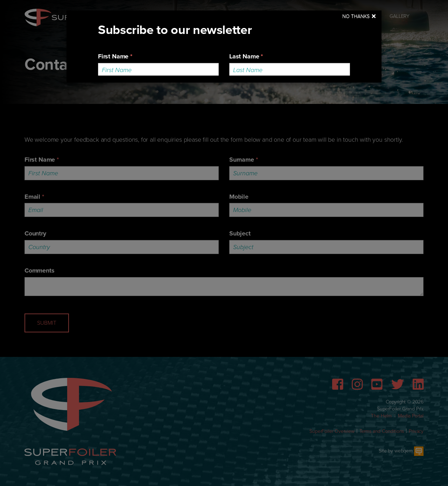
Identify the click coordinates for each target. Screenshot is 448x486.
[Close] (359, 16)
